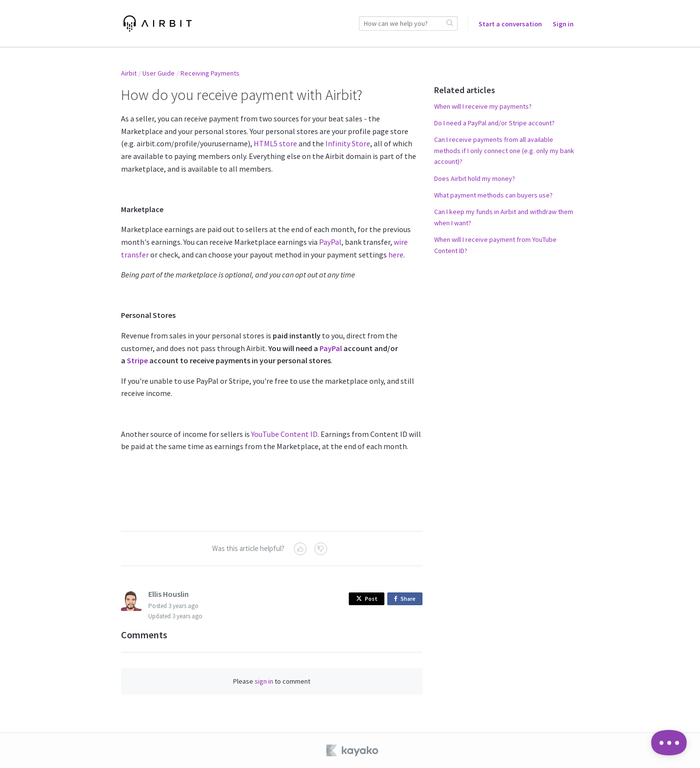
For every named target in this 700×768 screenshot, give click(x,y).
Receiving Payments (210, 73)
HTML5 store (275, 143)
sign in (264, 681)
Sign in (563, 24)
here (396, 255)
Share (407, 599)
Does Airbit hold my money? (475, 178)
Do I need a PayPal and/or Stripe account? (494, 123)
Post (367, 599)
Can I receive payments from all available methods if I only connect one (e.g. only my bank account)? (504, 150)
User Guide (159, 73)
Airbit (129, 73)
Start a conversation (510, 24)
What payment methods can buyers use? (493, 195)
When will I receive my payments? (483, 106)
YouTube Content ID (284, 434)
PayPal (330, 242)
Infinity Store (348, 143)
